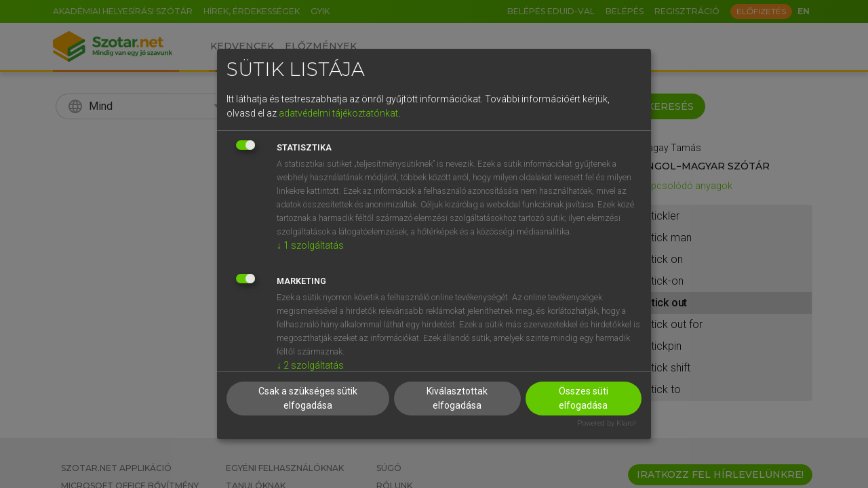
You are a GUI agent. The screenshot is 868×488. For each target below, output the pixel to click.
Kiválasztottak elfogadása (457, 398)
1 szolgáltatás (310, 245)
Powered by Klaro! (607, 423)
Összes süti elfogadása (584, 398)
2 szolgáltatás (310, 365)
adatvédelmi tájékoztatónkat (338, 113)
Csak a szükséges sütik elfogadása (308, 398)
